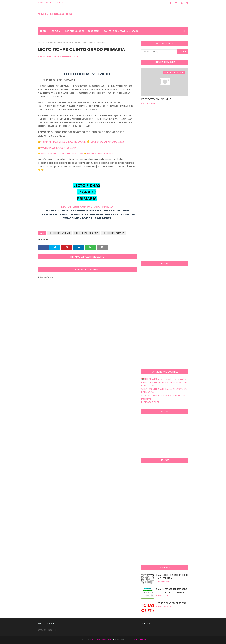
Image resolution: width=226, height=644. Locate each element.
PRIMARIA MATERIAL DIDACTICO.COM (64, 142)
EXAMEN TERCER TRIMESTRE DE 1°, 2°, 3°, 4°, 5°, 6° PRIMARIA (171, 591)
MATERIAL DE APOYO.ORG (107, 142)
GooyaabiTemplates (137, 640)
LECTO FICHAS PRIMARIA (56, 43)
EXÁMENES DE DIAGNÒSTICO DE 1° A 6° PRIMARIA (172, 577)
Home (40, 3)
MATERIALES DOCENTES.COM (58, 148)
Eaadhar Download (101, 640)
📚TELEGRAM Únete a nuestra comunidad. (164, 379)
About (49, 3)
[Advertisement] (184, 132)
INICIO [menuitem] (43, 31)
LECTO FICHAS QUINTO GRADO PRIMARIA (87, 207)
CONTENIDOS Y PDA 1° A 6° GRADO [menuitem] (121, 31)
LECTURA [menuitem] (55, 31)
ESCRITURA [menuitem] (94, 31)
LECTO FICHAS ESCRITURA (86, 233)
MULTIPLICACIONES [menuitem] (74, 31)
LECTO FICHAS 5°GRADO (59, 233)
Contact (61, 3)
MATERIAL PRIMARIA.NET (100, 153)
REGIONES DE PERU (151, 402)
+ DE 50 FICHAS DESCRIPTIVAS (171, 603)
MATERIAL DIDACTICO (55, 14)
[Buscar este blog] (159, 52)
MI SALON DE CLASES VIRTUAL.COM (62, 153)
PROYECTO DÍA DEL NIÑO (156, 99)
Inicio (40, 43)
